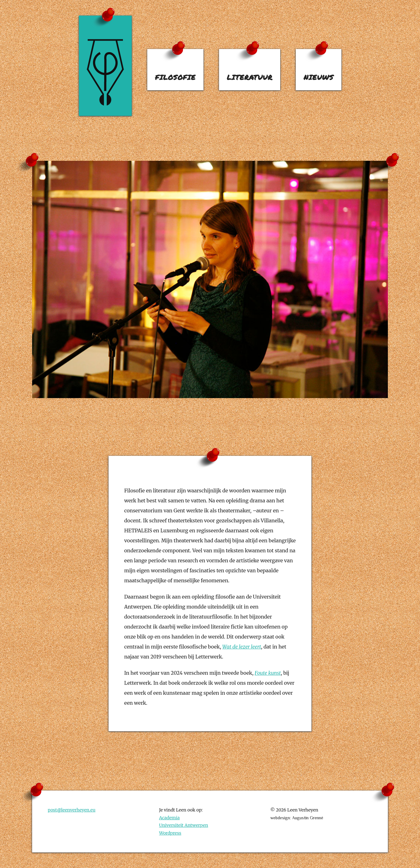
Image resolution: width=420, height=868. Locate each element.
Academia (169, 818)
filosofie (175, 77)
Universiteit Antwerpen (184, 825)
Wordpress (170, 833)
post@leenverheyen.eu (72, 810)
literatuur (250, 77)
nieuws (319, 77)
